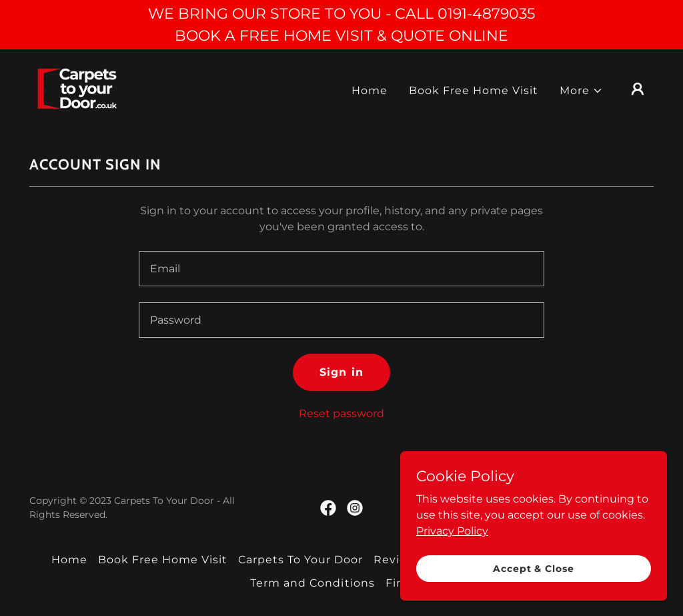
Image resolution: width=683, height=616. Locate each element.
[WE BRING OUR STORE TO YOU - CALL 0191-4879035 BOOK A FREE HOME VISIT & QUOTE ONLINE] (341, 25)
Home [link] (370, 90)
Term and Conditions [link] (312, 583)
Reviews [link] (398, 560)
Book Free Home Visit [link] (474, 90)
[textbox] (341, 269)
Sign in (341, 372)
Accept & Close (533, 568)
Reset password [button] (341, 413)
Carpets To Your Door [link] (300, 560)
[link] (78, 88)
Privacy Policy (452, 530)
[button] (581, 91)
